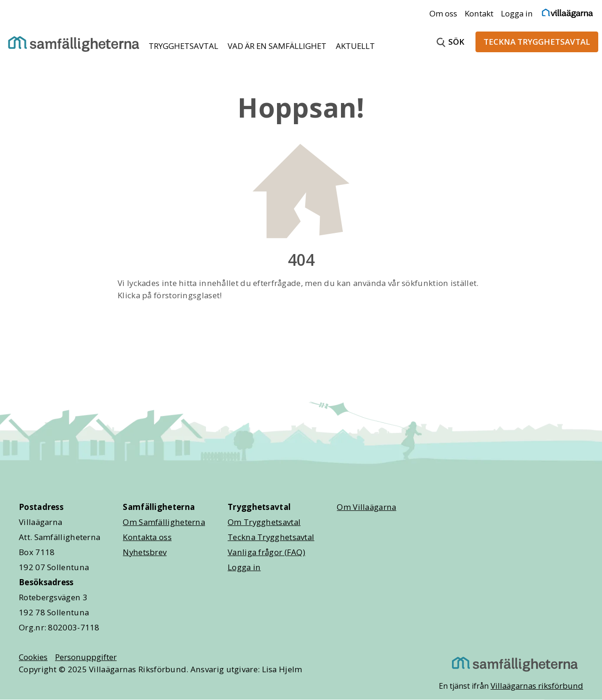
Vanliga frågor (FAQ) (266, 552)
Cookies (33, 657)
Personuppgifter (86, 657)
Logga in (517, 13)
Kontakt (479, 13)
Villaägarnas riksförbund (537, 686)
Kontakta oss (147, 537)
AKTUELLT (355, 46)
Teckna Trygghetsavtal (271, 537)
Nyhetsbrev (145, 552)
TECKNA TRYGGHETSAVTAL (537, 42)
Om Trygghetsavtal (264, 522)
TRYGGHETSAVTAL (184, 46)
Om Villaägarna (366, 507)
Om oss (443, 13)
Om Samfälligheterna (164, 522)
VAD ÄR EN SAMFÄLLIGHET (278, 46)
